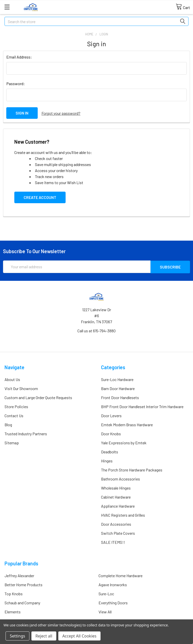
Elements (13, 611)
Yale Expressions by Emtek (124, 442)
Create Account (40, 197)
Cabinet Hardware (116, 496)
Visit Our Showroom (21, 388)
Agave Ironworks (113, 584)
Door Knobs (111, 433)
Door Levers (111, 415)
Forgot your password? (61, 113)
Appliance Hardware (118, 505)
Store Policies (16, 406)
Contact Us (14, 415)
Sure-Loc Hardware (117, 379)
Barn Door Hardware (118, 388)
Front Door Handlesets (120, 397)
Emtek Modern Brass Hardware (127, 424)
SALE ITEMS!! (113, 541)
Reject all (44, 636)
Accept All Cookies (79, 636)
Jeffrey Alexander (19, 575)
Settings (17, 636)
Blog (8, 424)
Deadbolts (110, 451)
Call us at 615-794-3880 (96, 330)
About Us (12, 379)
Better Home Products (23, 584)
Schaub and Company (22, 602)
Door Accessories (116, 523)
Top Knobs (14, 593)
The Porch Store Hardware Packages (132, 469)
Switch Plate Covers (118, 532)
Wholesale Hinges (116, 487)
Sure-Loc (106, 593)
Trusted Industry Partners (26, 433)
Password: (16, 84)
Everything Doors (113, 602)
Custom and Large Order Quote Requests (38, 397)
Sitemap (12, 442)
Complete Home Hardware (120, 575)
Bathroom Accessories (120, 478)
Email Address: (19, 57)
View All (105, 611)
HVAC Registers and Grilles (123, 514)
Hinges (107, 460)
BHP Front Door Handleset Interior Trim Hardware (142, 406)
